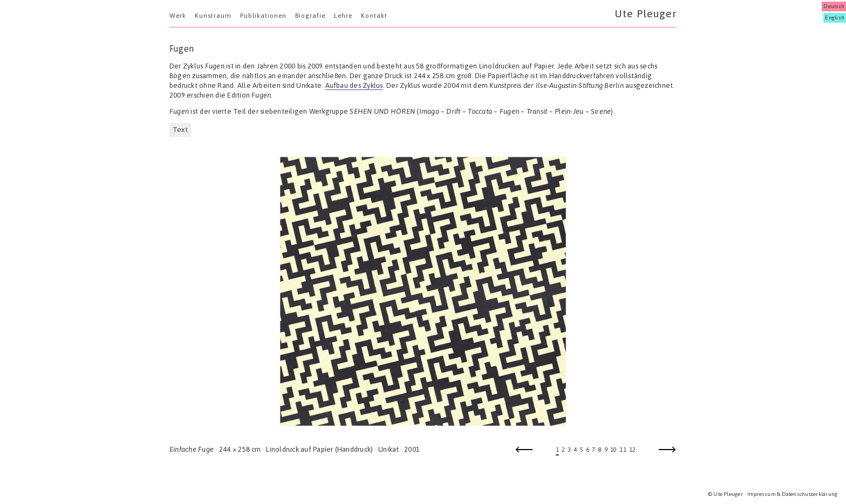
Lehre (343, 16)
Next (667, 453)
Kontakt (374, 16)
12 (632, 450)
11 (623, 450)
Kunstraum (213, 16)
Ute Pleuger (646, 13)
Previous (524, 453)
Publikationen (263, 16)
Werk (178, 16)
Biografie (310, 16)
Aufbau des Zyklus (354, 85)
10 (613, 450)
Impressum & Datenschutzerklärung (793, 494)
